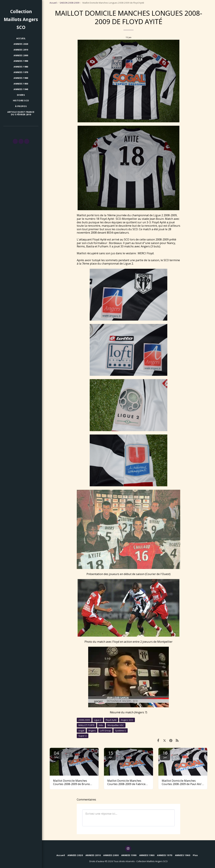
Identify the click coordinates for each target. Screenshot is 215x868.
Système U (121, 731)
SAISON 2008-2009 (70, 3)
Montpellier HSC (116, 725)
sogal (81, 731)
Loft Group (105, 731)
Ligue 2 (98, 720)
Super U (83, 736)
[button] (15, 141)
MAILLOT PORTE (87, 725)
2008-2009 (84, 720)
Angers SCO (127, 720)
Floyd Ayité (111, 720)
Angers (92, 731)
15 (111, 754)
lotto (101, 725)
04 (56, 754)
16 (165, 754)
